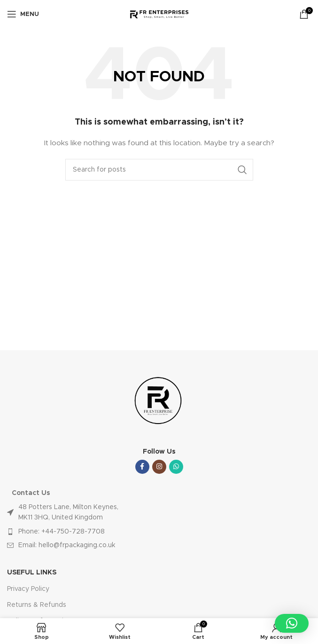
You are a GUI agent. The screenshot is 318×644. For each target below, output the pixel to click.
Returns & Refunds (37, 605)
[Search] (159, 170)
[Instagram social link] (159, 467)
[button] (292, 623)
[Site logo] (159, 14)
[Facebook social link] (142, 467)
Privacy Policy (28, 589)
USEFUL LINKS (32, 573)
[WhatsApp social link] (176, 467)
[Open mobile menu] (23, 14)
